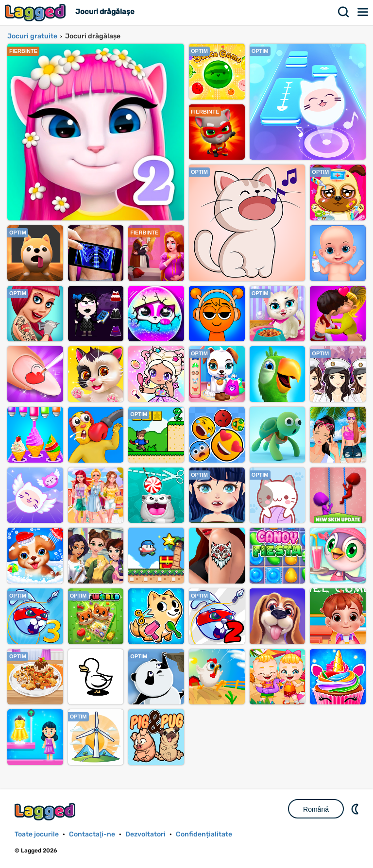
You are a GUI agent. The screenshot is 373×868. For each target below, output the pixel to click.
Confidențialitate (204, 834)
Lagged (36, 12)
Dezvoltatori (145, 834)
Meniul (363, 12)
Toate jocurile (37, 834)
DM (356, 809)
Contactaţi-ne (92, 834)
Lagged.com (46, 811)
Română (316, 809)
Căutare (344, 12)
